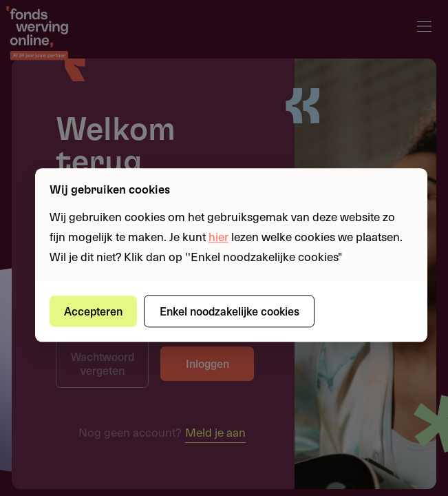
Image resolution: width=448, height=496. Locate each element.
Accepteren (93, 311)
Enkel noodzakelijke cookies (230, 311)
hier (218, 236)
